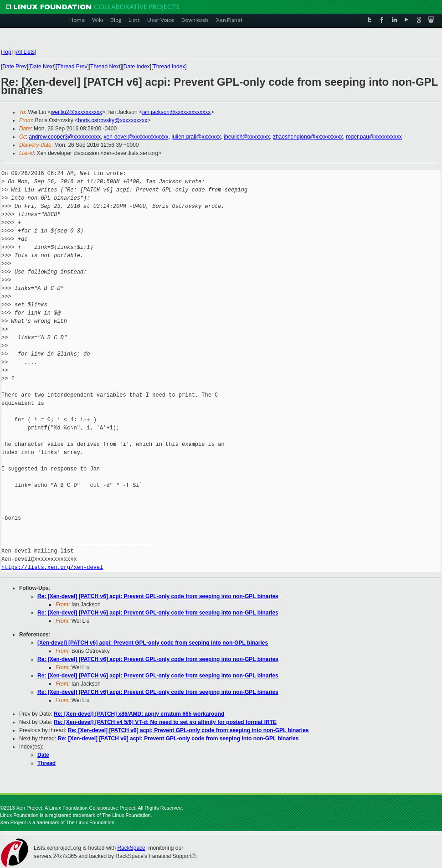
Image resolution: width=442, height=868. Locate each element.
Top (7, 52)
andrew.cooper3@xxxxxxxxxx (65, 137)
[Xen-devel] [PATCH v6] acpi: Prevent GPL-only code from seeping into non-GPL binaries (153, 643)
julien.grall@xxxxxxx (196, 137)
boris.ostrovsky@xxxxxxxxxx (113, 120)
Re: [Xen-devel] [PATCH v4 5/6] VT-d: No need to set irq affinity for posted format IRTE (165, 722)
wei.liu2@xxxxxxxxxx (77, 112)
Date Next (42, 67)
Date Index (137, 67)
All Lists (25, 52)
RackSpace (131, 848)
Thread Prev (72, 67)
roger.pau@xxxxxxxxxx (374, 137)
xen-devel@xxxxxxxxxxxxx (136, 137)
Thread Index (169, 67)
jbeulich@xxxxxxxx (247, 137)
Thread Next (105, 67)
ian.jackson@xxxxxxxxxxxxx (176, 112)
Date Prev (14, 67)
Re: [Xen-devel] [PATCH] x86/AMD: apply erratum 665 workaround (139, 714)
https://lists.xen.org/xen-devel (52, 567)
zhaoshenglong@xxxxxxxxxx (308, 137)
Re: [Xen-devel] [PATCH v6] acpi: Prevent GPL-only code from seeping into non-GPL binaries (158, 596)
